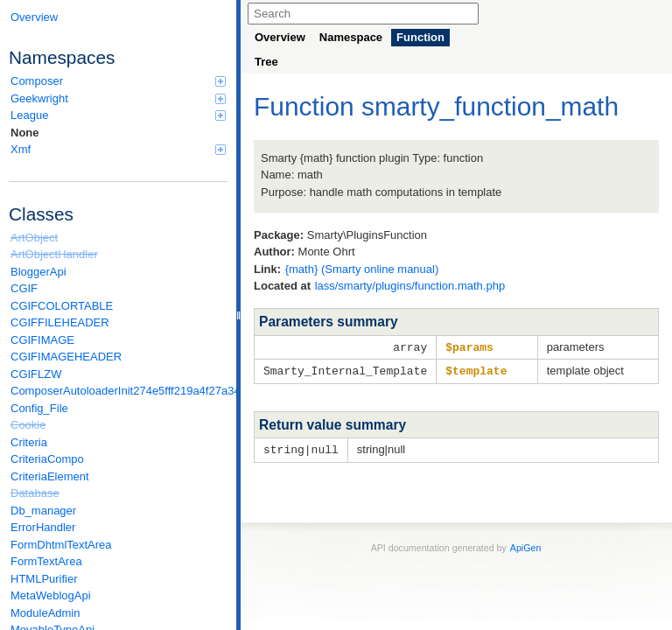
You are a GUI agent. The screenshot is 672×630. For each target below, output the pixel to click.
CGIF (24, 288)
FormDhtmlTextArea (61, 545)
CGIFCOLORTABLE (62, 306)
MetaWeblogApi (51, 595)
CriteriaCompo (47, 459)
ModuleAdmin (45, 613)
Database (35, 493)
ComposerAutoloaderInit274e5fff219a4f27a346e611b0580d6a (119, 391)
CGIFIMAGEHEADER (66, 357)
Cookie (28, 425)
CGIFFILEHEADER (60, 322)
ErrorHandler (43, 527)
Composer (118, 81)
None (25, 133)
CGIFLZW (36, 374)
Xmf (118, 149)
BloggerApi (38, 272)
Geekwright (118, 98)
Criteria (29, 442)
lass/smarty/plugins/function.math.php (410, 286)
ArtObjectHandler (54, 254)
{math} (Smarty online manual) (362, 269)
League (118, 115)
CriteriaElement (50, 476)
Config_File (39, 408)
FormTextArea (46, 561)
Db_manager (43, 511)
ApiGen (526, 545)
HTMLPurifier (44, 579)
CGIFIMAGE (42, 340)
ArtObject (34, 238)
